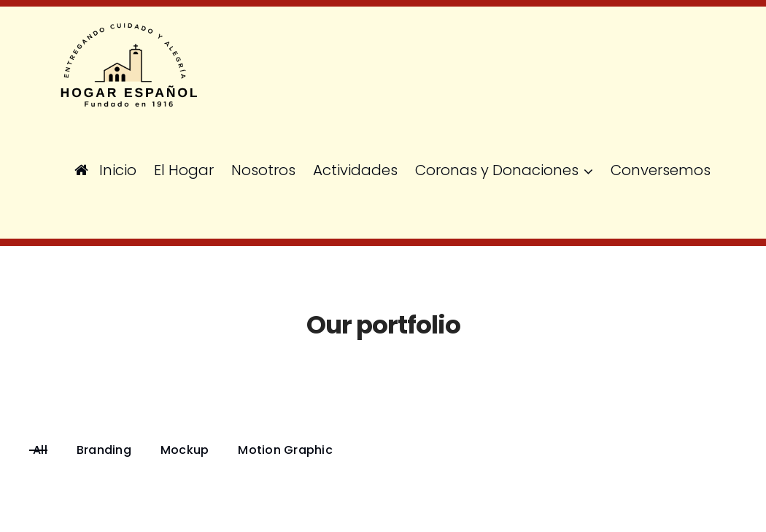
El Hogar (184, 170)
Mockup (185, 450)
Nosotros (263, 170)
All (40, 450)
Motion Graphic (285, 450)
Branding (104, 450)
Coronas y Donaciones (497, 170)
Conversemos (661, 170)
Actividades (355, 170)
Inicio (105, 170)
